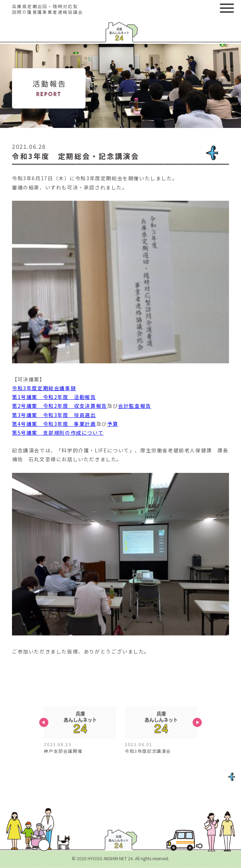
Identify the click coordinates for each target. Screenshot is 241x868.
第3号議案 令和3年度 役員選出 (54, 415)
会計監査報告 (135, 406)
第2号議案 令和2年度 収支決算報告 (60, 406)
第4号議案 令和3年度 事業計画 (54, 424)
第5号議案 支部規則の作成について (58, 433)
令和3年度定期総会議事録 (44, 388)
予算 (113, 424)
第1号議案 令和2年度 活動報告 (54, 397)
